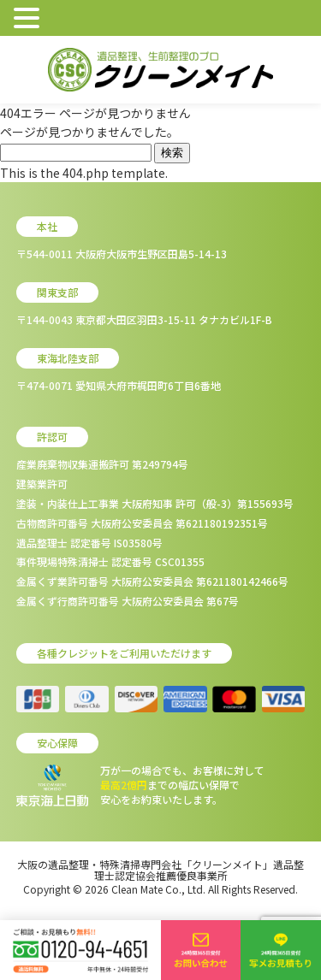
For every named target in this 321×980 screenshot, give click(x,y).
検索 (172, 153)
